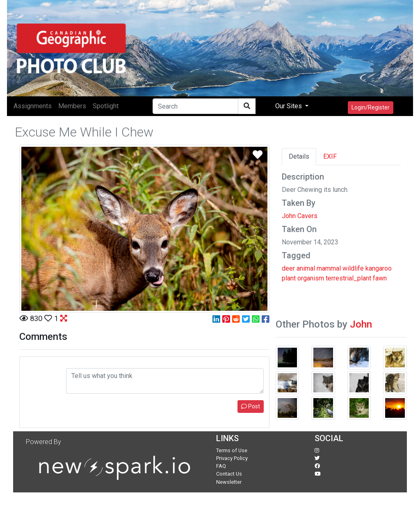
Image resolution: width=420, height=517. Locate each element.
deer (288, 268)
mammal (329, 268)
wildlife (353, 268)
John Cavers (300, 216)
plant (289, 278)
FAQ (221, 466)
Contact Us (229, 474)
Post (251, 406)
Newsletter (229, 482)
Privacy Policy (232, 458)
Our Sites (289, 106)
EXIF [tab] (330, 156)
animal (306, 268)
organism (311, 278)
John (361, 324)
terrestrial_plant (348, 278)
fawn (380, 278)
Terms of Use (232, 450)
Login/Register (371, 107)
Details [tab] (299, 156)
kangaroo (379, 268)
